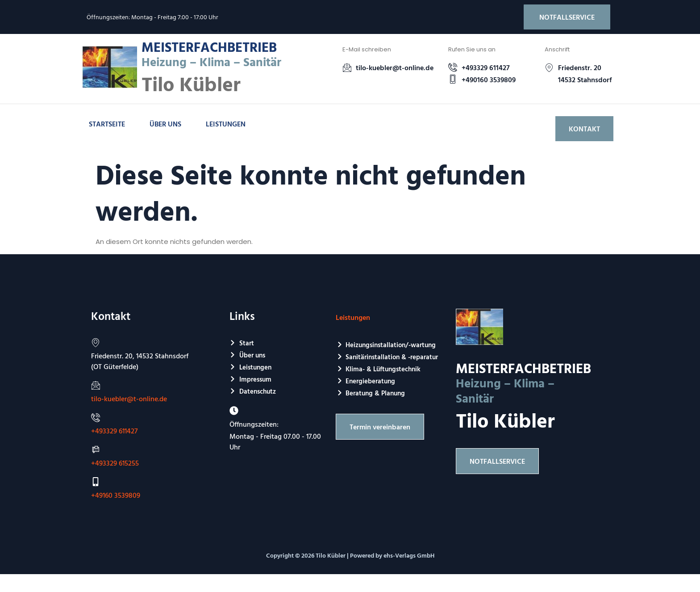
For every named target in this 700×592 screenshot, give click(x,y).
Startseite (107, 124)
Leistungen (226, 124)
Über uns (165, 124)
